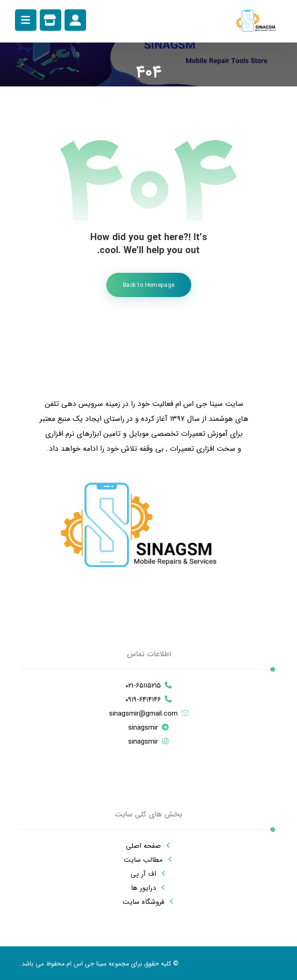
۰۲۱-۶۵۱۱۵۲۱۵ (148, 686)
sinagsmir (148, 728)
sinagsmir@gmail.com (149, 714)
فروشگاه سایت (149, 902)
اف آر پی (149, 874)
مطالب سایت (149, 860)
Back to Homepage (149, 285)
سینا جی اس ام (87, 964)
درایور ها (149, 888)
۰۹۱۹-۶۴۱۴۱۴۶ (148, 700)
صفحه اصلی (149, 846)
